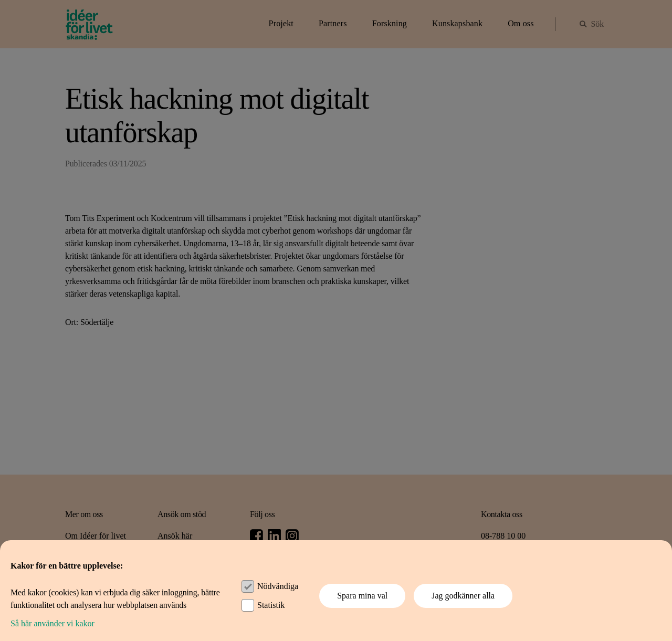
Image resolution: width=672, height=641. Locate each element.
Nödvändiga (278, 586)
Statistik (271, 605)
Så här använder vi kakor (52, 623)
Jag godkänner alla (463, 596)
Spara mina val (362, 596)
